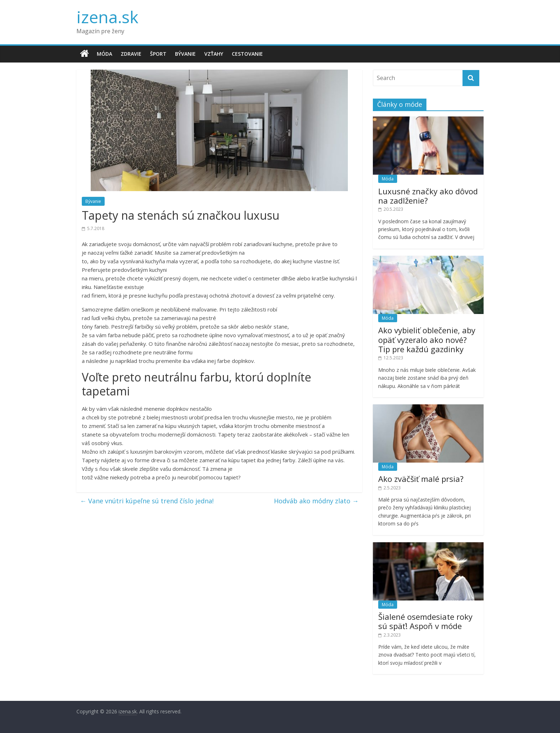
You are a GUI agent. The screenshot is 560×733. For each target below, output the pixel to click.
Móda (104, 54)
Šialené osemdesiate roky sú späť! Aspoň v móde (425, 621)
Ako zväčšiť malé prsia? (421, 479)
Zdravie (131, 54)
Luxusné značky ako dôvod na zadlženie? (428, 196)
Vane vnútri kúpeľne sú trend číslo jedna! (147, 501)
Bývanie (185, 54)
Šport (158, 54)
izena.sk (107, 17)
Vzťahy (214, 54)
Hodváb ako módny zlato (316, 501)
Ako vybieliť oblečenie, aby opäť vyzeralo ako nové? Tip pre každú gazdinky (427, 340)
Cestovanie (247, 54)
